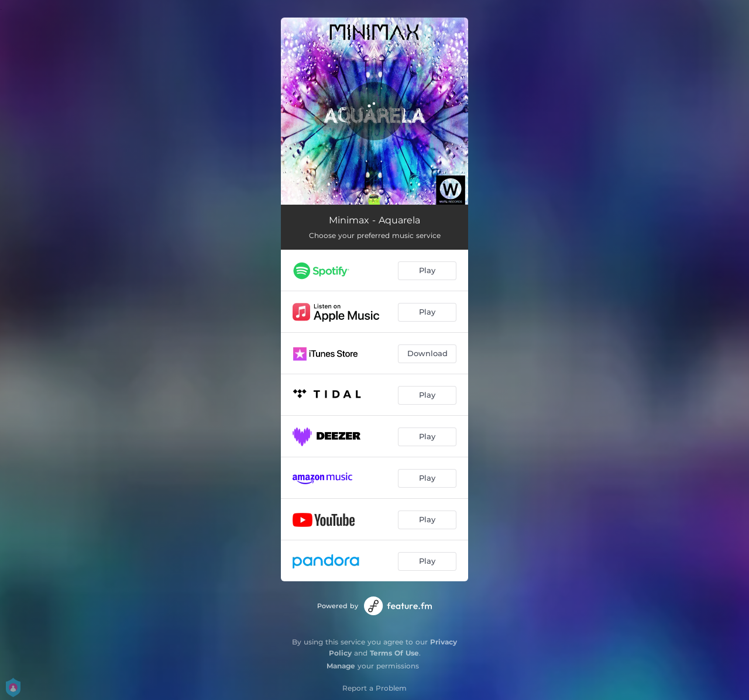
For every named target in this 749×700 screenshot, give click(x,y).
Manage (341, 666)
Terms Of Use (394, 653)
